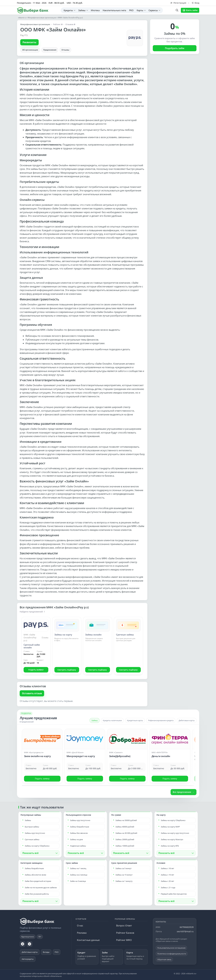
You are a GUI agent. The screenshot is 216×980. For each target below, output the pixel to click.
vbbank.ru (22, 18)
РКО (131, 10)
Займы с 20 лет (167, 881)
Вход (195, 3)
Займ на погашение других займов (41, 887)
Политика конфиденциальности (172, 954)
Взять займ (190, 10)
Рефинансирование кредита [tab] (161, 720)
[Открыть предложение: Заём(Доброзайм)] (127, 751)
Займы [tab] (95, 720)
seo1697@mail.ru (185, 931)
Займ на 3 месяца (78, 881)
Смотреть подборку (67, 670)
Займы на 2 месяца (79, 875)
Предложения (50, 50)
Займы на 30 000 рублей (126, 833)
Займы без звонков (79, 833)
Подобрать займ (175, 48)
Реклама (82, 933)
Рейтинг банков (125, 933)
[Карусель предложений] (108, 756)
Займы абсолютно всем (35, 875)
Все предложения (182, 792)
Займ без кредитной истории (38, 881)
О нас (80, 926)
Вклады (46, 952)
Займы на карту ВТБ (170, 846)
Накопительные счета (114, 10)
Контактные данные (88, 940)
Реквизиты (29, 42)
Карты (140, 10)
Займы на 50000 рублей (126, 820)
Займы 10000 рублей (125, 846)
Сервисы (153, 10)
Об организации (30, 50)
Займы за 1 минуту (124, 881)
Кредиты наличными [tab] (112, 720)
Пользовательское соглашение (171, 948)
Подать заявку (42, 779)
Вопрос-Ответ (124, 926)
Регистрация (178, 3)
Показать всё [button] (30, 853)
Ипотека (95, 10)
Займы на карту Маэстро (172, 839)
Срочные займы (125, 635)
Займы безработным (80, 827)
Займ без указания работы (37, 894)
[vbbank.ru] (37, 921)
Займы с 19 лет (167, 875)
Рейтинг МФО (124, 940)
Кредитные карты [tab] (135, 720)
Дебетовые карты (30, 952)
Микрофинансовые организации (42, 18)
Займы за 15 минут (124, 875)
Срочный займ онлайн (32, 646)
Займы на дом (76, 839)
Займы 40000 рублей (125, 827)
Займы (82, 10)
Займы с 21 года (168, 887)
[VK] (30, 944)
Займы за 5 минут (123, 868)
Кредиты (68, 10)
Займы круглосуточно (35, 833)
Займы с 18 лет (167, 868)
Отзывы (65, 50)
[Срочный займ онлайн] (36, 625)
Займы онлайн (93, 635)
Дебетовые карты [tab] (187, 720)
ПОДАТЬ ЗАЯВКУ (36, 670)
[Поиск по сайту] (177, 10)
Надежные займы (78, 846)
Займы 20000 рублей (125, 839)
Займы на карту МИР (170, 827)
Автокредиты (28, 959)
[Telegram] (23, 944)
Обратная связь (164, 959)
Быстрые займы (32, 827)
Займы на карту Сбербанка (37, 846)
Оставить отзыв (32, 693)
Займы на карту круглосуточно (175, 833)
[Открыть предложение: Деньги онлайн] (170, 751)
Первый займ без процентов (174, 894)
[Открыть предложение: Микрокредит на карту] (85, 751)
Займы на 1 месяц (78, 868)
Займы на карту (63, 635)
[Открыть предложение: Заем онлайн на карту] (42, 751)
